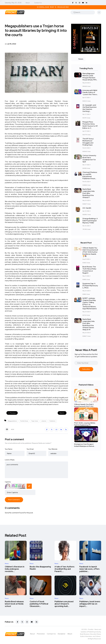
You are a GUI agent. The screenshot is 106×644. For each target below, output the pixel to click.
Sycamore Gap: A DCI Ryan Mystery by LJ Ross (90, 286)
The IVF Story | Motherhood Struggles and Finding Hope (88, 142)
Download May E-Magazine (53, 7)
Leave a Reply (10, 460)
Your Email (30, 449)
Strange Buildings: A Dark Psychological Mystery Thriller (90, 221)
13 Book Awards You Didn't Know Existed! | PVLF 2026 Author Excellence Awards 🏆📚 (90, 252)
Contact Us (38, 3)
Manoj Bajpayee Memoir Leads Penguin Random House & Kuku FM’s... (90, 77)
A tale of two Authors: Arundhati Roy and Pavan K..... (65, 569)
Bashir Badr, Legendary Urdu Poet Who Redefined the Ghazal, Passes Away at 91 (89, 324)
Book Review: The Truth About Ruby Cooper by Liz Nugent (89, 270)
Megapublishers (12, 421)
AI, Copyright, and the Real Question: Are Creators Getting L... (90, 108)
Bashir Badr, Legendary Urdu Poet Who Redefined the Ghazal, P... (89, 193)
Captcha (8, 482)
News (7, 563)
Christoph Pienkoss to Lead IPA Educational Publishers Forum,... (90, 175)
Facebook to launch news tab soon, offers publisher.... (89, 569)
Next (62, 413)
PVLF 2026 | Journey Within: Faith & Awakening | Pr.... (85, 424)
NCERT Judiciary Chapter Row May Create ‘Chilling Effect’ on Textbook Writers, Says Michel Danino (90, 303)
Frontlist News (24, 421)
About (28, 3)
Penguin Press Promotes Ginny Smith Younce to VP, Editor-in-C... (90, 125)
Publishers (52, 421)
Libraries (44, 421)
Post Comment (14, 500)
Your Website (53, 449)
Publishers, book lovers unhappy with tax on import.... (90, 604)
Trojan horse (35, 421)
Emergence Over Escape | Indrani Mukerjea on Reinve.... (85, 445)
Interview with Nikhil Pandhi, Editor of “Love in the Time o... (90, 92)
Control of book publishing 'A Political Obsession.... (39, 604)
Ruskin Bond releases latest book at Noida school (14, 604)
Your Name (9, 449)
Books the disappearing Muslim (40, 568)
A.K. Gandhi (87, 208)
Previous (12, 413)
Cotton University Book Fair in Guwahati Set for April (89, 159)
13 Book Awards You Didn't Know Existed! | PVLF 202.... (84, 405)
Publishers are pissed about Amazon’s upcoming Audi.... (64, 604)
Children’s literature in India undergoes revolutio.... (15, 569)
